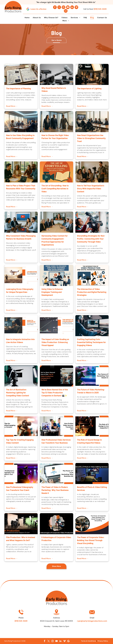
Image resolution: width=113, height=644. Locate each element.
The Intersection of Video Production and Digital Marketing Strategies (92, 292)
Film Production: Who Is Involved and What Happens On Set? (21, 539)
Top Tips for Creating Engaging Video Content (20, 441)
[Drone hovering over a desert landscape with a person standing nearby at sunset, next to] (21, 275)
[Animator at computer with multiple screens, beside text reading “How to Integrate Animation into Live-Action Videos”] (21, 326)
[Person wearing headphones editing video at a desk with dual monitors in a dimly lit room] (92, 326)
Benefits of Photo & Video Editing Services (92, 489)
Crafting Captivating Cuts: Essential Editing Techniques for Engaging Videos (91, 342)
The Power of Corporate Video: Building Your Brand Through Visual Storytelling (91, 540)
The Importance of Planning (18, 88)
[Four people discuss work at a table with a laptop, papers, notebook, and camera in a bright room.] (21, 172)
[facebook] (55, 7)
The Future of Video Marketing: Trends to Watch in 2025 (91, 391)
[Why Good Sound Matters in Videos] (56, 74)
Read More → (12, 106)
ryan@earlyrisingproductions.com (92, 621)
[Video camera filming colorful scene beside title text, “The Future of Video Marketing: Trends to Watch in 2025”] (92, 376)
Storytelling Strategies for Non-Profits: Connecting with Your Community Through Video (91, 239)
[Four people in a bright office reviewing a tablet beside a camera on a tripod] (92, 172)
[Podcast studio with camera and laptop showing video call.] (56, 426)
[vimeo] (76, 7)
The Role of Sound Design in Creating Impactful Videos (89, 441)
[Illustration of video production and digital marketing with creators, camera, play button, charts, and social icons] (92, 275)
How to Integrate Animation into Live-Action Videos (20, 341)
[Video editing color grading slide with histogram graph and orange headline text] (56, 326)
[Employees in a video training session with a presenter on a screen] (56, 275)
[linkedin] (72, 7)
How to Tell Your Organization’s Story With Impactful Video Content (91, 189)
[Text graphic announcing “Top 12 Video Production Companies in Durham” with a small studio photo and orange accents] (56, 376)
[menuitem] (27, 18)
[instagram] (64, 7)
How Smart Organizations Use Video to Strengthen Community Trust (91, 138)
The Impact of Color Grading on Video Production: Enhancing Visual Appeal (55, 342)
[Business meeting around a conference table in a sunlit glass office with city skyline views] (92, 122)
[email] (66, 11)
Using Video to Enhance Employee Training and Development (52, 292)
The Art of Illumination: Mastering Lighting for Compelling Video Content (18, 393)
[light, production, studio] (92, 74)
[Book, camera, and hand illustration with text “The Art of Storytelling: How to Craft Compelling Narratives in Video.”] (56, 172)
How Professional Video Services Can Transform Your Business (56, 441)
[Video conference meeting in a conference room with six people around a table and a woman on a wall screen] (56, 222)
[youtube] (68, 7)
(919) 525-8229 (100, 9)
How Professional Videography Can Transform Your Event (20, 489)
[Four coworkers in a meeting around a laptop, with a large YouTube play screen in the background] (21, 222)
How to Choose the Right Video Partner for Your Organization (55, 137)
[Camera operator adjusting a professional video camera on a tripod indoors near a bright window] (92, 222)
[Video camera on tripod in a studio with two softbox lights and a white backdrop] (21, 376)
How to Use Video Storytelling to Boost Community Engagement (20, 137)
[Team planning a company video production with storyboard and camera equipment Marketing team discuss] (21, 74)
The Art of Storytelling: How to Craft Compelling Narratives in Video (55, 189)
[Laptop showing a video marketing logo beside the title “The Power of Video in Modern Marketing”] (56, 473)
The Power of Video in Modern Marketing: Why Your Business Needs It (55, 490)
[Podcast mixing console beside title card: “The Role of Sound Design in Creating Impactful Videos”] (92, 426)
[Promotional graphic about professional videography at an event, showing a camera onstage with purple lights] (21, 473)
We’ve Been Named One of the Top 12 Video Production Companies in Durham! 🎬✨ (55, 393)
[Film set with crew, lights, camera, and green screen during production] (21, 524)
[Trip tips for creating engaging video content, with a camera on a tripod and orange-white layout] (21, 426)
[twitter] (59, 7)
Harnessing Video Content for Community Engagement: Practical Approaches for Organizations (55, 240)
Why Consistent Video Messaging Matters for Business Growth (21, 237)
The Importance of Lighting (89, 88)
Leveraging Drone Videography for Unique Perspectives (20, 291)
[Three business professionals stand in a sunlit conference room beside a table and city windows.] (56, 122)
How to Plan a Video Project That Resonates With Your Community (21, 187)
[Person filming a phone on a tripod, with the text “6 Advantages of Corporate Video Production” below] (56, 524)
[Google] (68, 641)
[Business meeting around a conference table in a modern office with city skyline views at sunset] (21, 122)
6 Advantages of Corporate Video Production (56, 539)
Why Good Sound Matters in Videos (54, 90)
